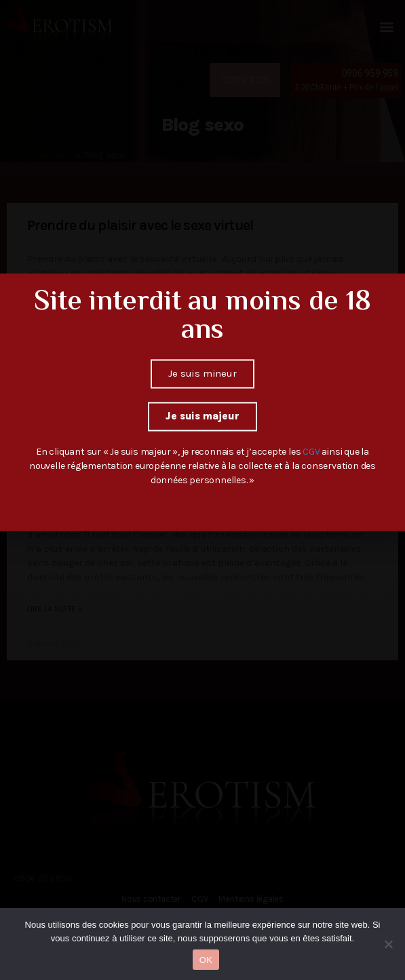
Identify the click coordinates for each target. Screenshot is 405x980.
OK (206, 960)
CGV (312, 426)
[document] (203, 490)
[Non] (388, 944)
